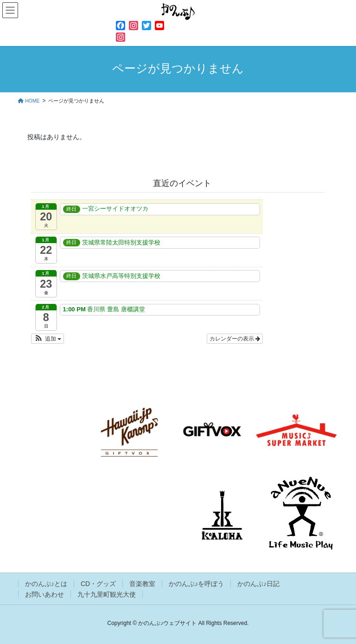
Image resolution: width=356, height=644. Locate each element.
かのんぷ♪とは (46, 584)
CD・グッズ (98, 584)
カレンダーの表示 (235, 339)
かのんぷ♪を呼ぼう (196, 584)
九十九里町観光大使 (107, 594)
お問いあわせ (44, 594)
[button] (48, 339)
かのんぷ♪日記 (258, 584)
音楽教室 (142, 584)
